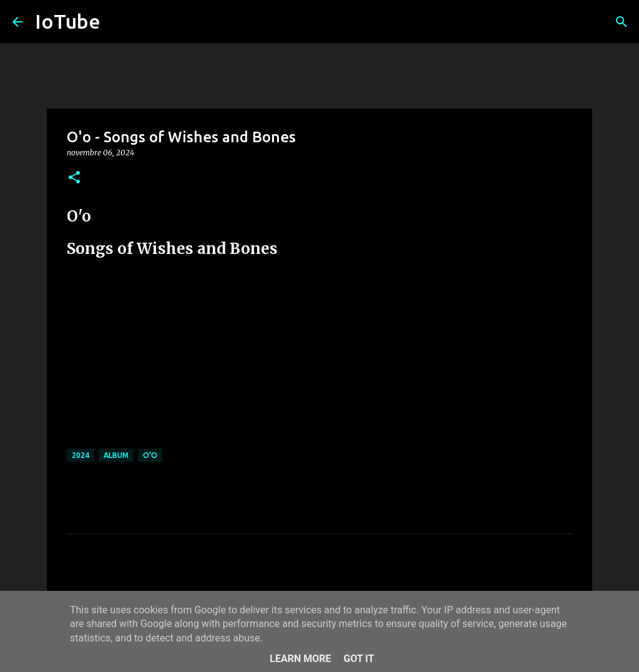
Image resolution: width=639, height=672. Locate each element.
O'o (150, 455)
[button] (74, 178)
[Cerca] (622, 22)
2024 (80, 455)
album (116, 455)
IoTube (68, 21)
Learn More (300, 659)
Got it (359, 659)
